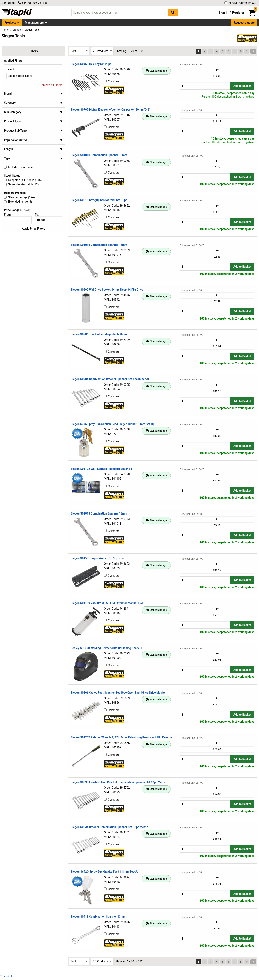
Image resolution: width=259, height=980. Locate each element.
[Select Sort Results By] (79, 51)
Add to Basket (242, 86)
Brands (17, 30)
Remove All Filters (51, 85)
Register (238, 12)
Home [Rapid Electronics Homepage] (5, 30)
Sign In (224, 12)
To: (38, 215)
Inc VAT (231, 3)
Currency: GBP (248, 3)
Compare (112, 81)
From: (9, 215)
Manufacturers (34, 23)
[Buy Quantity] (205, 86)
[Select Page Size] (102, 51)
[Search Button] (173, 12)
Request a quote (244, 23)
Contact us (8, 3)
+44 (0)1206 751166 (33, 3)
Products (10, 23)
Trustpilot (6, 976)
